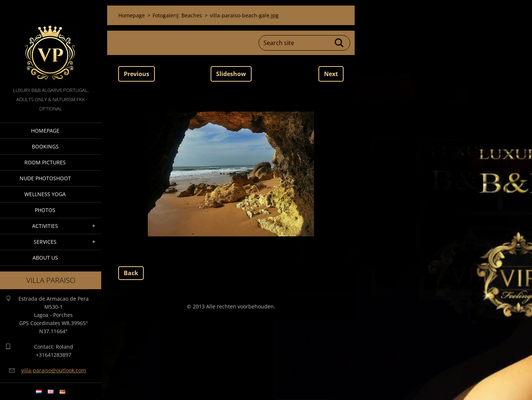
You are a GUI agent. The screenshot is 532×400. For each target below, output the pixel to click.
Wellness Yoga (45, 194)
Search (340, 43)
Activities (45, 226)
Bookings (45, 146)
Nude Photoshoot (45, 178)
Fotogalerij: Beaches (177, 15)
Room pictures (45, 162)
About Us (45, 258)
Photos (45, 210)
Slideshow (231, 74)
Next (331, 74)
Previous (137, 74)
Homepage (45, 131)
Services (45, 242)
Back (131, 273)
